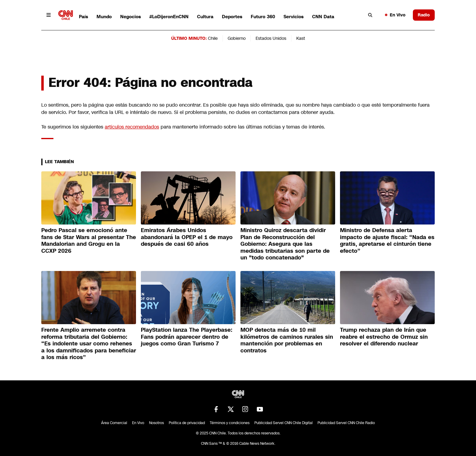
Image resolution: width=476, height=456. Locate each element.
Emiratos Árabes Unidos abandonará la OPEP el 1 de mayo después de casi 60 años (187, 237)
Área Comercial (114, 423)
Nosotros (156, 423)
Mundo (104, 17)
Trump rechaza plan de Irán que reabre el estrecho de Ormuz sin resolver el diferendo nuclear (384, 337)
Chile (213, 38)
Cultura (205, 17)
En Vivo (395, 15)
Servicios (294, 17)
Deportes (232, 17)
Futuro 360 (263, 17)
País (83, 17)
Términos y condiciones (230, 423)
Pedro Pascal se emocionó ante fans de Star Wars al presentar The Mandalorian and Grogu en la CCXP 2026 (89, 241)
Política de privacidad (187, 423)
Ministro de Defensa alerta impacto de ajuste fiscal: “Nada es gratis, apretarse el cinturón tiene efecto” (387, 241)
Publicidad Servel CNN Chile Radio (346, 423)
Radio (424, 15)
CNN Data (323, 17)
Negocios (131, 17)
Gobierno (237, 38)
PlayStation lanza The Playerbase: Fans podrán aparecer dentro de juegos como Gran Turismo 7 (187, 337)
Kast (301, 38)
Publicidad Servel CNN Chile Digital (284, 423)
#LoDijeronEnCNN (169, 17)
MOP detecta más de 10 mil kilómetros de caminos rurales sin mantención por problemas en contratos (287, 340)
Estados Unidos (271, 38)
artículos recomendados (132, 127)
